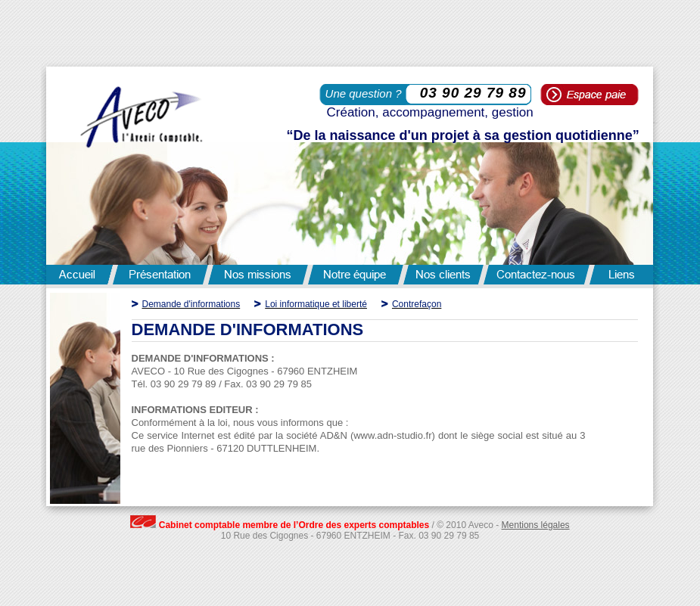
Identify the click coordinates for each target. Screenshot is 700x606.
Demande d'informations (191, 304)
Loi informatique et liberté (316, 304)
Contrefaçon (417, 304)
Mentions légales (536, 525)
